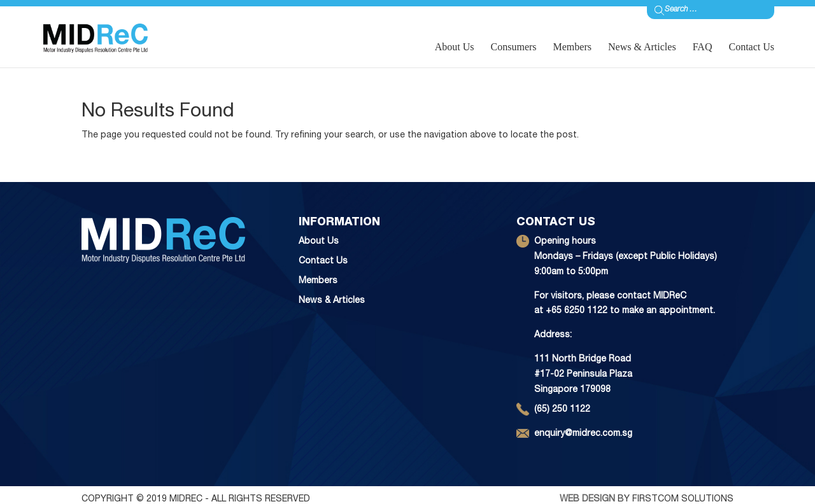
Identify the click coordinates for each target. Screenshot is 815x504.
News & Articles (642, 47)
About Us (455, 47)
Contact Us (751, 47)
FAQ (703, 47)
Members (572, 47)
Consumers (514, 47)
